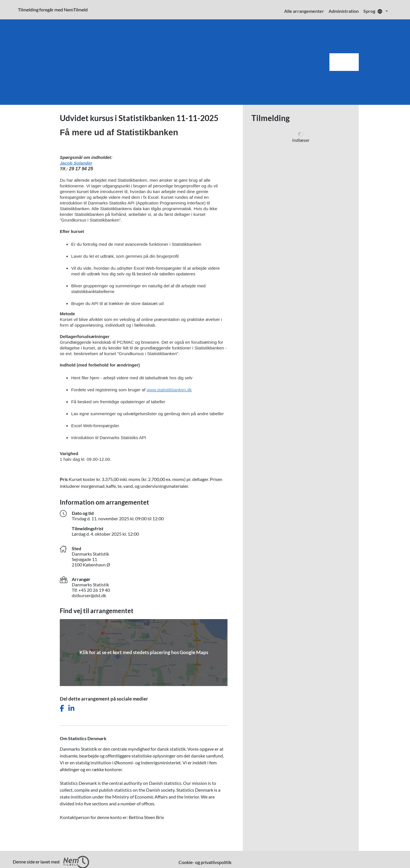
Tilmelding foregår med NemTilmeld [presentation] (53, 10)
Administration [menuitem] (344, 11)
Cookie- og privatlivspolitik (205, 862)
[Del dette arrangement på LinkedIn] (71, 708)
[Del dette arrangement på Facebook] (62, 708)
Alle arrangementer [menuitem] (304, 11)
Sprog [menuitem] (374, 11)
